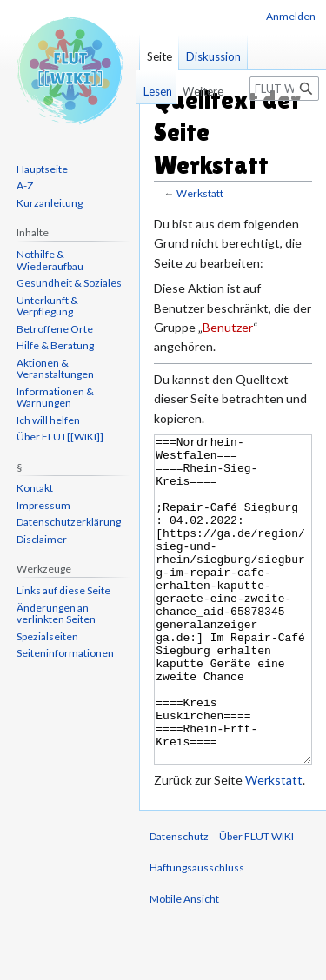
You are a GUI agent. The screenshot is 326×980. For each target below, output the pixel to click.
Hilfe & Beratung (55, 345)
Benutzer (228, 327)
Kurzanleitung (50, 203)
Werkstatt (200, 193)
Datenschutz (179, 901)
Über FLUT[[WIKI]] (60, 437)
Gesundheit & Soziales (69, 283)
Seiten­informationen (65, 653)
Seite (160, 56)
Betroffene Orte (55, 329)
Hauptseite (42, 169)
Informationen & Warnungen (55, 397)
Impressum (43, 505)
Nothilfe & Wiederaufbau (50, 260)
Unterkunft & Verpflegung (47, 306)
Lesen (154, 91)
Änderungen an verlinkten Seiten (56, 614)
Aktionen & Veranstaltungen (55, 369)
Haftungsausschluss (197, 933)
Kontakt (35, 488)
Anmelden (291, 16)
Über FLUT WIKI (256, 901)
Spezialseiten (47, 636)
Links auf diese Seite (63, 590)
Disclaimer (42, 539)
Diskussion (213, 56)
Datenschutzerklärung (69, 522)
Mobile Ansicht (184, 964)
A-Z (25, 185)
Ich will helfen (48, 420)
